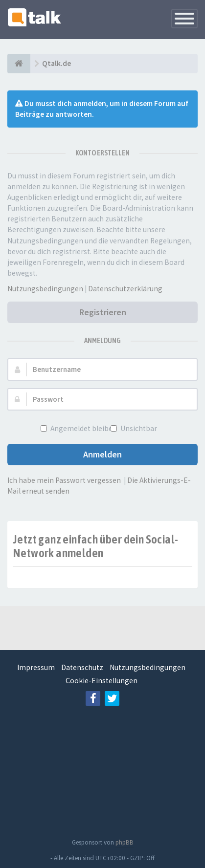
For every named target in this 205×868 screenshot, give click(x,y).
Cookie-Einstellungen (102, 681)
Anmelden (102, 454)
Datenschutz (82, 667)
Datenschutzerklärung (125, 289)
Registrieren (103, 312)
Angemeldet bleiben (83, 428)
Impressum (36, 667)
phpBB (125, 842)
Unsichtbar (138, 428)
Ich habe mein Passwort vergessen (64, 480)
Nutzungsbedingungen (45, 289)
